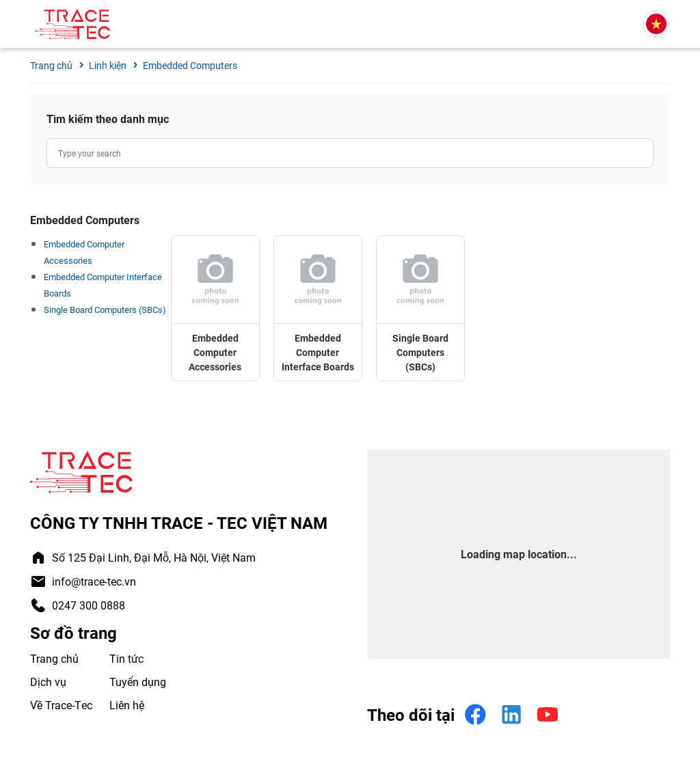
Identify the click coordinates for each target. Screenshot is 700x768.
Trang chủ (54, 658)
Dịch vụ (48, 682)
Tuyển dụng (138, 682)
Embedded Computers (190, 65)
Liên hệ (127, 705)
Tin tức (126, 658)
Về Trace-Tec (61, 705)
